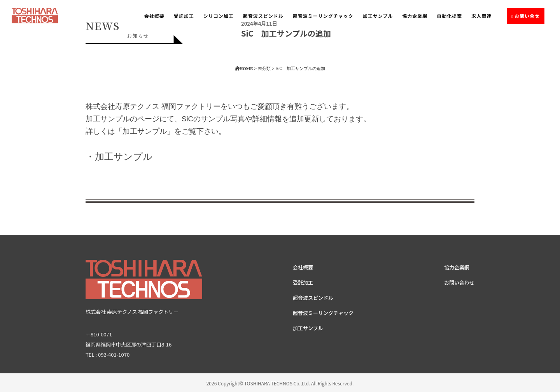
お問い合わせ (459, 283)
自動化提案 (449, 16)
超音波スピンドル (263, 16)
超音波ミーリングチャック (323, 16)
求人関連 (481, 16)
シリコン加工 (219, 16)
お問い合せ (527, 16)
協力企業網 (415, 16)
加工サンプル (378, 16)
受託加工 (184, 16)
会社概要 (154, 16)
